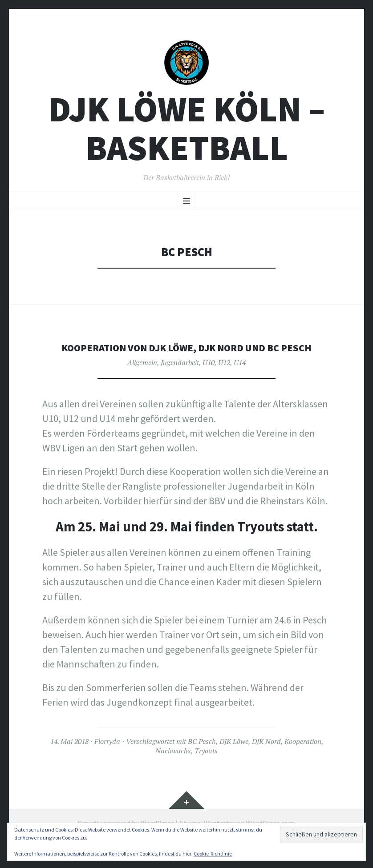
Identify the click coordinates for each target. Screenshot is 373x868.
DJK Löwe (234, 763)
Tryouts (206, 772)
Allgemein (142, 384)
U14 (240, 384)
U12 (224, 384)
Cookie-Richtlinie (213, 854)
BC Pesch (202, 763)
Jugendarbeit (180, 384)
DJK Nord (266, 763)
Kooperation (303, 763)
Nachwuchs (173, 772)
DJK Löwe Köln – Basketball (186, 137)
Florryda (107, 763)
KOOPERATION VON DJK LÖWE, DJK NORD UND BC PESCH (186, 362)
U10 (209, 384)
